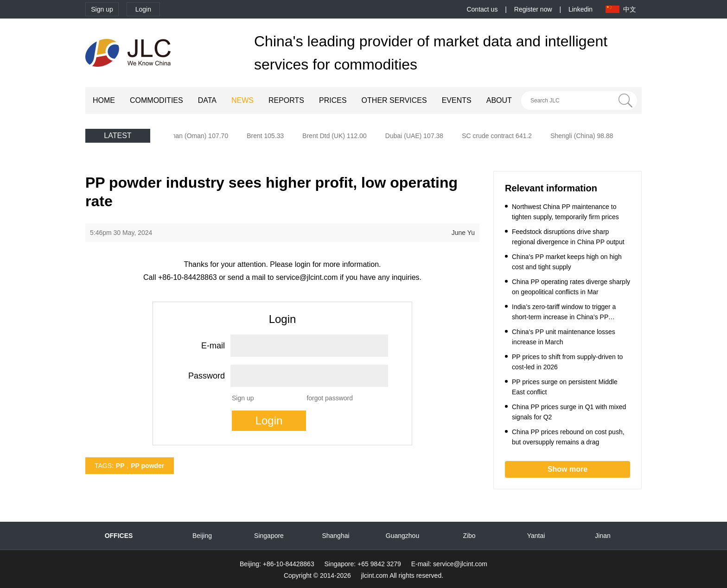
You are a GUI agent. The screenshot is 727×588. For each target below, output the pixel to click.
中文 (630, 9)
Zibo (469, 536)
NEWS (242, 100)
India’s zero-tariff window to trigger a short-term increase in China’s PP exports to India (564, 317)
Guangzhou (402, 536)
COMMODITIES (156, 100)
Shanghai (335, 536)
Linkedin (580, 9)
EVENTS (457, 100)
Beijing (202, 536)
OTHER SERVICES (394, 100)
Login (143, 9)
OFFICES (119, 536)
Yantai (536, 536)
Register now (533, 9)
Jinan (603, 536)
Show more (568, 469)
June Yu (463, 233)
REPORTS (286, 100)
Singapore (269, 536)
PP (120, 466)
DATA (207, 100)
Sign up (102, 9)
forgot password (330, 398)
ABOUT (499, 100)
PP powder (147, 466)
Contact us (482, 9)
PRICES (333, 100)
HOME (104, 100)
